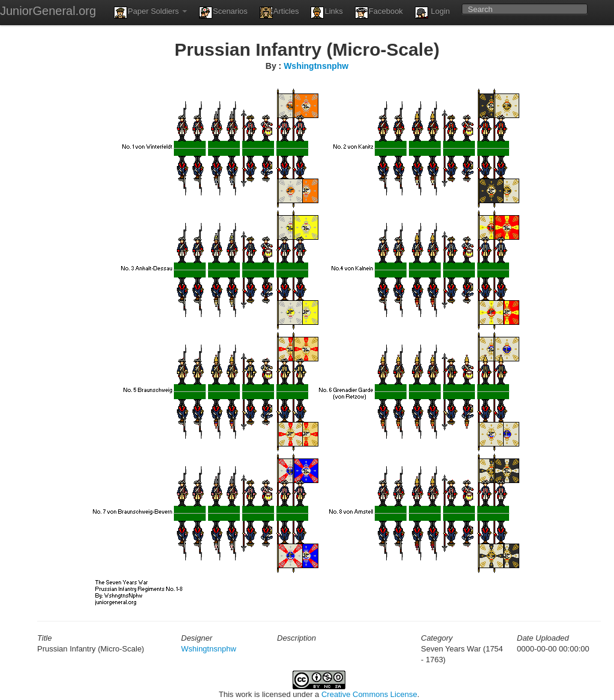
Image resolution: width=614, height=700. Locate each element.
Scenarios (223, 13)
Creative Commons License (369, 694)
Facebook (379, 13)
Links (326, 13)
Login (432, 13)
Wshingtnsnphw (316, 66)
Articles (279, 13)
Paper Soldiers (151, 13)
